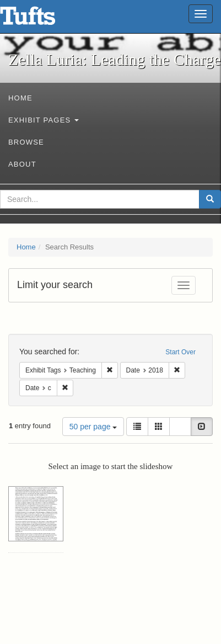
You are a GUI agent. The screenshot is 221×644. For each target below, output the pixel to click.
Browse (26, 142)
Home (20, 98)
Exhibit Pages (44, 120)
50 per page (93, 427)
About (22, 164)
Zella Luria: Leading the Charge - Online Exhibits (41, 19)
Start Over (180, 352)
